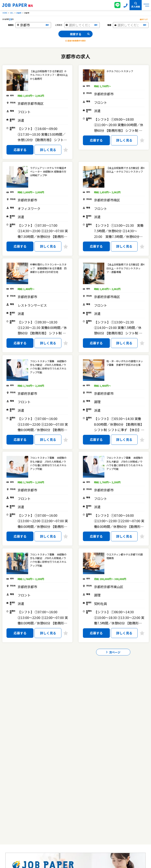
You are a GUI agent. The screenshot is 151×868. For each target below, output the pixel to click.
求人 (12, 13)
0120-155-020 (125, 5)
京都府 (19, 13)
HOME (5, 13)
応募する (20, 150)
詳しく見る (48, 150)
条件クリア (144, 19)
